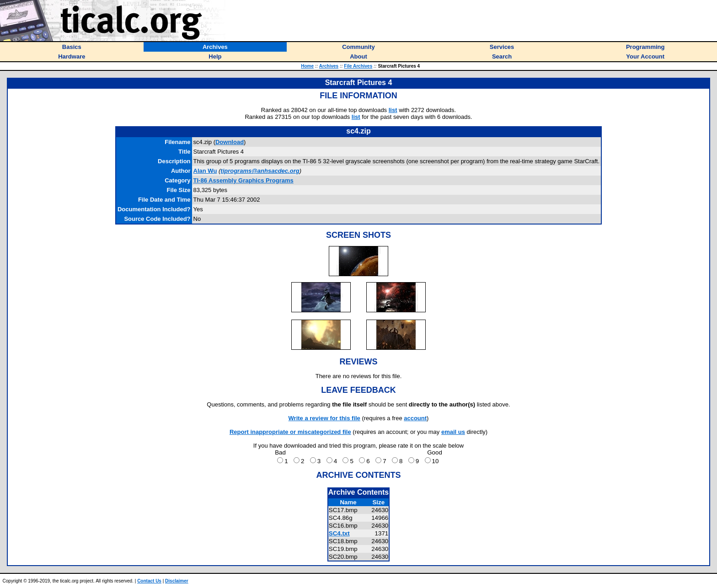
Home (307, 66)
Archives (329, 66)
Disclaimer (177, 581)
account (415, 418)
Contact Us (149, 581)
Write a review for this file (324, 418)
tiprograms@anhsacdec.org (260, 171)
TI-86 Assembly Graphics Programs (243, 180)
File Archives (358, 66)
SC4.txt (339, 533)
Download (230, 142)
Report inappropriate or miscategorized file (290, 432)
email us (453, 432)
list (393, 110)
